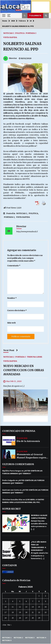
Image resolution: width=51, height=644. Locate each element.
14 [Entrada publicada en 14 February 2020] (33, 607)
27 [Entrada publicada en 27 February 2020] (26, 618)
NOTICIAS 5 (7, 640)
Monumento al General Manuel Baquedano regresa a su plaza (32, 456)
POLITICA (20, 33)
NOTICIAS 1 (9, 33)
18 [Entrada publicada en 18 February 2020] (13, 612)
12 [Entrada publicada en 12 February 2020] (20, 607)
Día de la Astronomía (28, 441)
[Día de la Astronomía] (9, 441)
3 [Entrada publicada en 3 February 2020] (6, 601)
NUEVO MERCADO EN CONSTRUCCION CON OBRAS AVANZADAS (24, 370)
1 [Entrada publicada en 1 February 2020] (39, 596)
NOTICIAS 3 (30, 638)
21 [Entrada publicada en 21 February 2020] (33, 612)
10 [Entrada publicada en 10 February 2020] (5, 607)
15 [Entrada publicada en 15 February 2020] (39, 607)
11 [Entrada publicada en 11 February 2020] (13, 607)
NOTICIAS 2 (9, 357)
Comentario (14, 266)
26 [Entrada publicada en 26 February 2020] (20, 618)
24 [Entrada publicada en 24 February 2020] (5, 618)
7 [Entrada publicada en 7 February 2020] (33, 601)
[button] (25, 16)
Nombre (12, 298)
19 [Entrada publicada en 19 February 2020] (20, 612)
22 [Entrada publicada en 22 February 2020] (39, 612)
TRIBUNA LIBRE (35, 357)
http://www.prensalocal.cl (27, 232)
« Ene (4, 625)
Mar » (9, 625)
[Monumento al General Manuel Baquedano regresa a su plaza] (9, 454)
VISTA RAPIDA (10, 37)
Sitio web (11, 323)
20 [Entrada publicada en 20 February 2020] (26, 612)
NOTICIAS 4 (41, 638)
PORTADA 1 (31, 33)
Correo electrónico (17, 310)
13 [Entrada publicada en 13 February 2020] (26, 607)
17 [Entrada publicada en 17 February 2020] (5, 612)
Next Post (11, 350)
